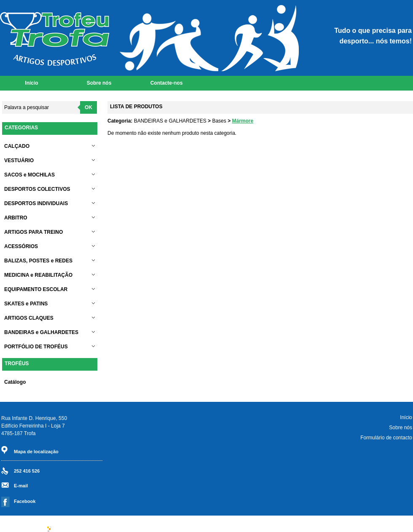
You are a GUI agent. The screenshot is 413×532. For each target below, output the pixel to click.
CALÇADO (51, 146)
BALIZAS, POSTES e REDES (51, 261)
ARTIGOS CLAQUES (51, 318)
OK (88, 107)
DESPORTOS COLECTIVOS (51, 189)
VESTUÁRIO (51, 160)
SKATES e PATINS (51, 304)
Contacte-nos (167, 83)
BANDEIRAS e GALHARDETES (51, 332)
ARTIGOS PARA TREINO (51, 232)
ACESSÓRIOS (51, 246)
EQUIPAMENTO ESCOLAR (51, 289)
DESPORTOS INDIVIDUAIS (51, 203)
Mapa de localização (36, 452)
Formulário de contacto (386, 438)
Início (31, 83)
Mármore (243, 121)
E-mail (21, 486)
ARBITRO (51, 218)
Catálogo (15, 382)
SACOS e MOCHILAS (51, 175)
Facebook (25, 501)
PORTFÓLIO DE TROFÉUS (51, 347)
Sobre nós (99, 83)
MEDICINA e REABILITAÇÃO (51, 275)
